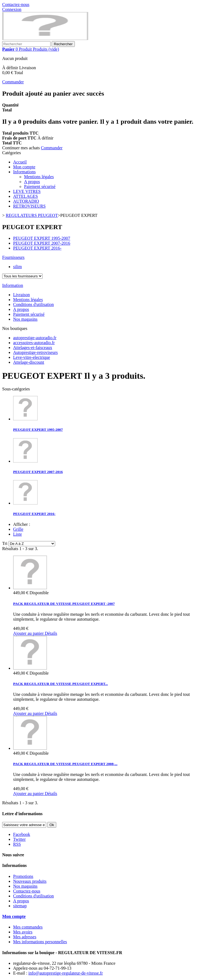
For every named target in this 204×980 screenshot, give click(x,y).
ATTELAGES (26, 196)
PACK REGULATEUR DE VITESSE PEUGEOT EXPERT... (60, 684)
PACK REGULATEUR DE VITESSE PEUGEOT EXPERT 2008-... (65, 764)
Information (13, 285)
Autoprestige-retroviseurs (36, 352)
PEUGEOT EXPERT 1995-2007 (42, 238)
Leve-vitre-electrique (32, 357)
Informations (24, 172)
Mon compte (24, 167)
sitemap (20, 906)
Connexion (12, 9)
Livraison (21, 295)
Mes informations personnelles (40, 942)
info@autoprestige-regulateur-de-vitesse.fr (66, 973)
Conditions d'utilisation (33, 304)
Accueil (20, 162)
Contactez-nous (16, 4)
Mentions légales (39, 177)
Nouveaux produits (30, 881)
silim (17, 267)
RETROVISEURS (29, 206)
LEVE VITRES (27, 191)
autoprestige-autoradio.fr (35, 338)
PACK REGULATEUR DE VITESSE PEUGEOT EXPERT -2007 (64, 604)
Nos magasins (25, 319)
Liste (17, 534)
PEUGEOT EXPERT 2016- (37, 248)
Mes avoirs (23, 932)
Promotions (23, 876)
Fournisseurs (13, 257)
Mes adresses (25, 937)
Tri (5, 543)
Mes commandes (28, 927)
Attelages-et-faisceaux (33, 348)
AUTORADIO (26, 201)
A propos (32, 182)
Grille (18, 529)
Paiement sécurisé (40, 186)
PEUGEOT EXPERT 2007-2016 (42, 243)
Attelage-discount (29, 362)
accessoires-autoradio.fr (34, 343)
